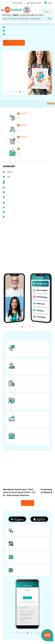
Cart (48, 3)
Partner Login (34, 3)
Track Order (17, 3)
